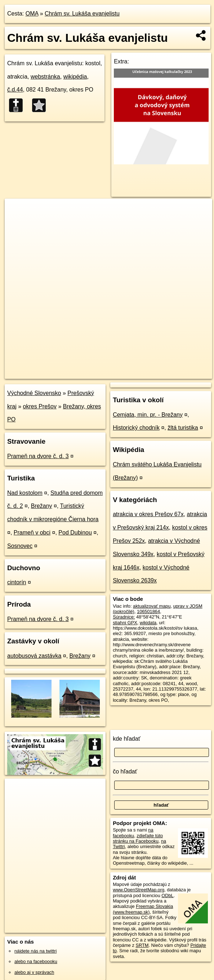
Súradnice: (124, 617)
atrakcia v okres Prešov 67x (148, 514)
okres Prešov (40, 406)
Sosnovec (20, 546)
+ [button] (17, 211)
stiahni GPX (125, 623)
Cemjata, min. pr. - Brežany (148, 415)
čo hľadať (125, 771)
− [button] (17, 222)
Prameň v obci (32, 533)
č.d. (15, 90)
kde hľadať (127, 739)
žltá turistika (183, 428)
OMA (32, 14)
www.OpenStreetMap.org (139, 890)
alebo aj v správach (34, 972)
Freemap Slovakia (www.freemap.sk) (143, 909)
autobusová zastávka (34, 656)
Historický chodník (136, 428)
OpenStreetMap (90, 373)
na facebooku (133, 833)
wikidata (148, 623)
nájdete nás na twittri (35, 951)
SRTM (142, 945)
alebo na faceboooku (36, 961)
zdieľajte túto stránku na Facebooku (138, 838)
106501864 (148, 611)
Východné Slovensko (34, 393)
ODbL (167, 895)
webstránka (45, 77)
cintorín (17, 582)
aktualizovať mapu (152, 606)
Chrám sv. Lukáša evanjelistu (82, 14)
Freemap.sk (127, 373)
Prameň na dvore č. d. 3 (38, 456)
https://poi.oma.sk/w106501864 (180, 373)
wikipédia (75, 77)
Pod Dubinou (75, 533)
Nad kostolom (25, 493)
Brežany (42, 506)
